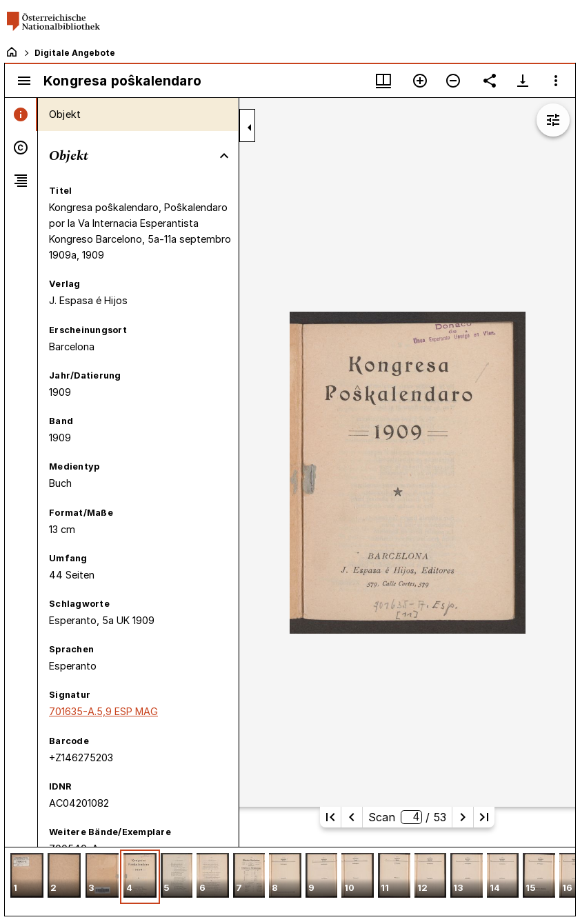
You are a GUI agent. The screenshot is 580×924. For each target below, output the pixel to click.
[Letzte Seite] (484, 817)
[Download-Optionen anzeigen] (523, 81)
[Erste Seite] (330, 817)
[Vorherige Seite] (352, 817)
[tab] (21, 114)
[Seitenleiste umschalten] (24, 81)
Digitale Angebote (75, 53)
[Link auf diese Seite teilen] (490, 81)
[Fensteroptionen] (556, 81)
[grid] (290, 881)
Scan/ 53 (407, 817)
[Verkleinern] (453, 81)
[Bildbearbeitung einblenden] (553, 120)
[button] (27, 877)
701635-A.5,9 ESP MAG (103, 711)
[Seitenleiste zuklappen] (250, 128)
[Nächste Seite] (463, 817)
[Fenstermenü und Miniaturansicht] (383, 81)
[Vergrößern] (420, 81)
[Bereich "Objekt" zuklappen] (224, 156)
